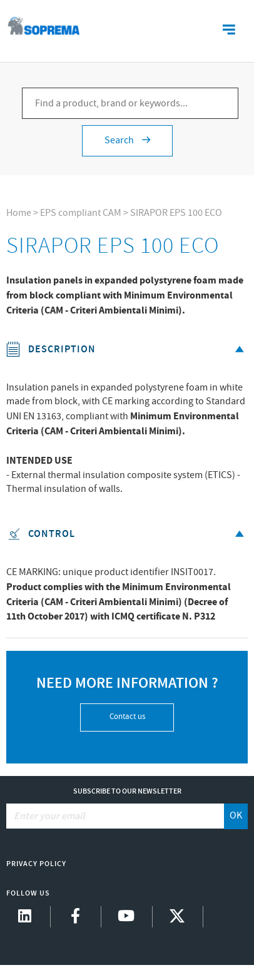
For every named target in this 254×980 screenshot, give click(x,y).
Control (127, 534)
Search (127, 140)
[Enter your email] (115, 816)
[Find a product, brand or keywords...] (130, 103)
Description (127, 350)
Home (19, 213)
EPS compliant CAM (81, 213)
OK (236, 816)
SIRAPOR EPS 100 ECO (176, 213)
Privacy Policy (36, 864)
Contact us (127, 717)
